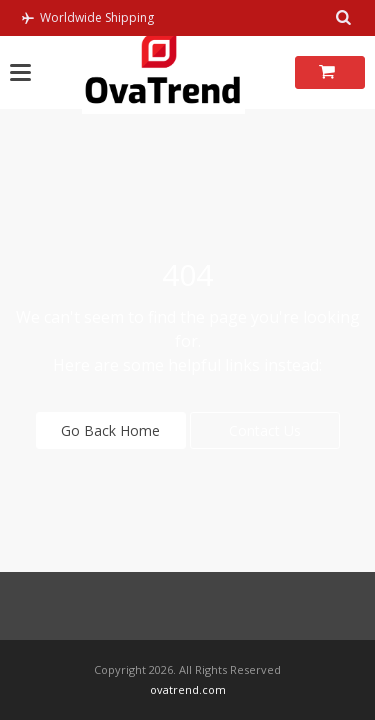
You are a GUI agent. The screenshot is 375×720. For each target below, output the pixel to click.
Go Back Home (110, 430)
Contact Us (265, 430)
